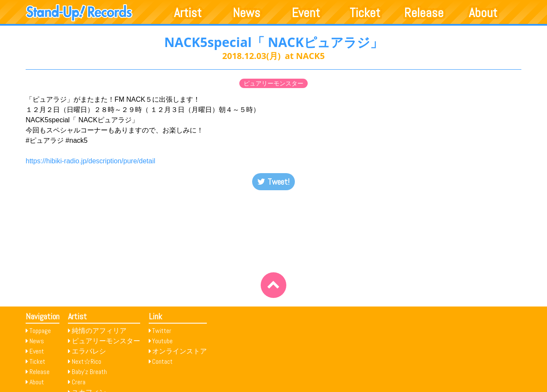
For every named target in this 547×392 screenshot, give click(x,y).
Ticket (365, 13)
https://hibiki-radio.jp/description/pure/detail (90, 161)
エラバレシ (89, 351)
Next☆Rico (87, 361)
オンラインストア (179, 351)
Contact (162, 361)
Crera (79, 382)
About (483, 13)
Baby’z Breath (89, 372)
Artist (188, 13)
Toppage (40, 331)
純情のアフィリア (99, 331)
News (247, 13)
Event (306, 13)
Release (424, 13)
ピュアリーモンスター (273, 83)
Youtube (162, 341)
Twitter (162, 331)
